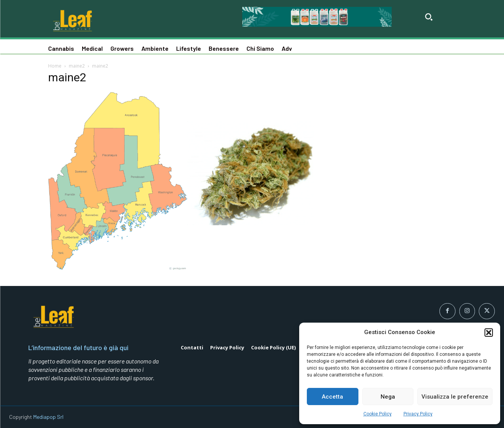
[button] (489, 333)
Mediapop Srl (48, 417)
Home (55, 66)
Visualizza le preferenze (455, 397)
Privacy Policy (418, 414)
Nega (388, 397)
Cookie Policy (378, 414)
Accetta (332, 397)
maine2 (77, 66)
